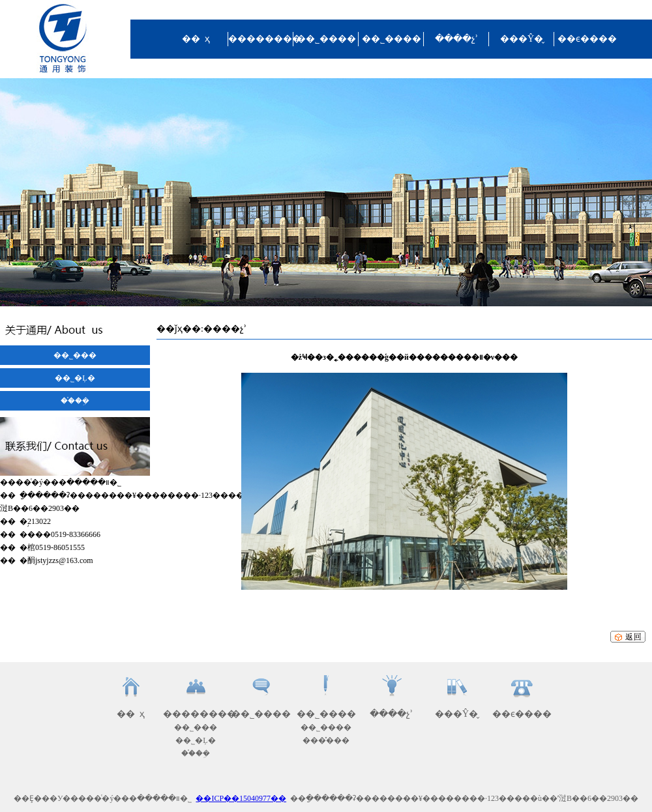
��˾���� (326, 39)
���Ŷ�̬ (522, 39)
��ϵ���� (587, 39)
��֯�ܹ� (75, 401)
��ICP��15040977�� (241, 798)
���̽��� (326, 740)
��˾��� (75, 355)
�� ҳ (196, 39)
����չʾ (456, 39)
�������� (261, 39)
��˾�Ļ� (75, 378)
